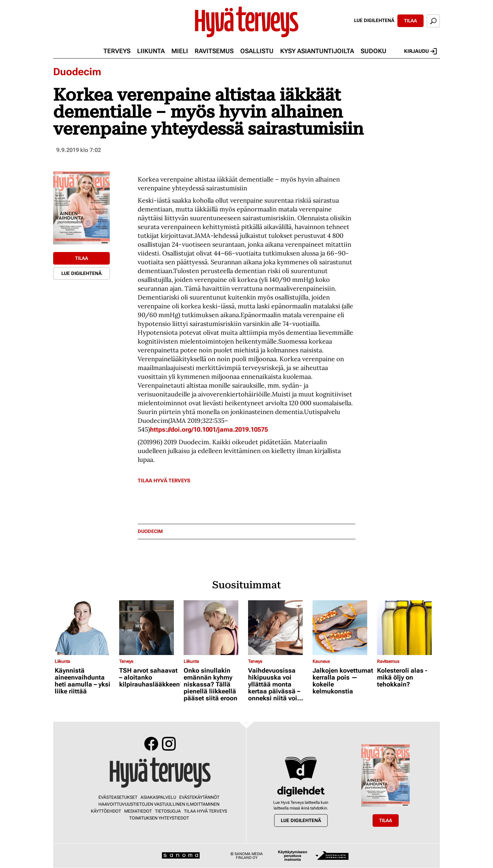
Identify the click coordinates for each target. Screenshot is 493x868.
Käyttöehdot (106, 811)
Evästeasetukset (118, 797)
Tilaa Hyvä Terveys (164, 481)
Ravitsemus (214, 51)
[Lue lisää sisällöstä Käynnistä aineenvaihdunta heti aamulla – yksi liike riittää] (85, 628)
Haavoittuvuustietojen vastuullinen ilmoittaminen (159, 804)
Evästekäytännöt (199, 797)
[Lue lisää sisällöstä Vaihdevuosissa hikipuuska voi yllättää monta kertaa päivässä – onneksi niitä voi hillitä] (279, 628)
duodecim (150, 532)
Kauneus (321, 661)
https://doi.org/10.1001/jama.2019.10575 (209, 429)
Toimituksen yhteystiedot (159, 818)
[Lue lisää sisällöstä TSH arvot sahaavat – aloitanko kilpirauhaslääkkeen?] (150, 628)
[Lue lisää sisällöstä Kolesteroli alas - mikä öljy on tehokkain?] (408, 628)
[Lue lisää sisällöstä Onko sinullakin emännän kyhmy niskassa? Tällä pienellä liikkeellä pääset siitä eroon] (214, 628)
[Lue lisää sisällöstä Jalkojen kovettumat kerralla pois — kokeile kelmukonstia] (343, 628)
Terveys (117, 51)
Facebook (151, 744)
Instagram (169, 744)
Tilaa (410, 21)
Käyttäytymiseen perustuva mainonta (293, 856)
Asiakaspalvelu (158, 797)
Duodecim (77, 72)
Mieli (180, 51)
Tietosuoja (168, 811)
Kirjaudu (420, 51)
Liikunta (151, 51)
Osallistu (257, 51)
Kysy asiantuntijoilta (317, 51)
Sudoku (374, 51)
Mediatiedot (138, 811)
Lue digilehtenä (374, 20)
